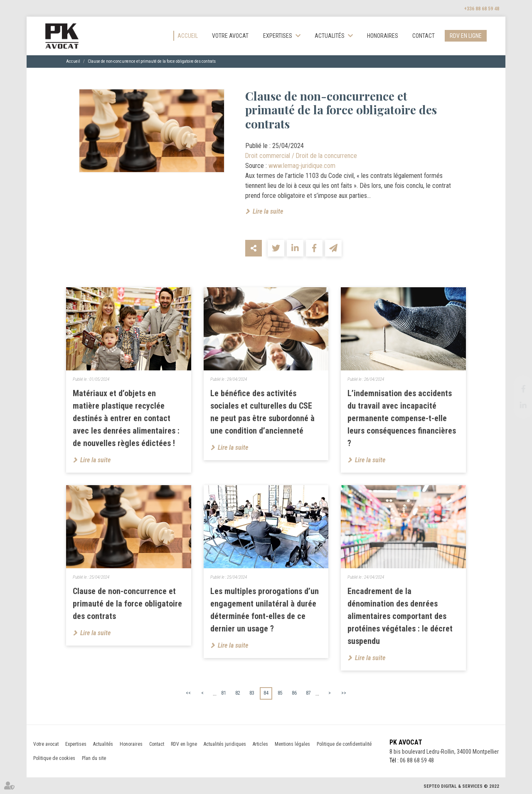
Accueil (188, 36)
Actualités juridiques (225, 744)
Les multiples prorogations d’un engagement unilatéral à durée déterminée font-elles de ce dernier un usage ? (265, 610)
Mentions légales (292, 744)
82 (238, 693)
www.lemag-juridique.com (302, 166)
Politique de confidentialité (344, 744)
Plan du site (94, 758)
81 (224, 693)
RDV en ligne (466, 36)
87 (308, 693)
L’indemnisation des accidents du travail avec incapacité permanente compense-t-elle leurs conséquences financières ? (402, 418)
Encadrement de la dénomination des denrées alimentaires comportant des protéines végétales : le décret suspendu (400, 616)
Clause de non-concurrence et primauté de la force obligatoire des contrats (152, 61)
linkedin (515, 405)
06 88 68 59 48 (417, 760)
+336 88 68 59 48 (482, 9)
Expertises (278, 36)
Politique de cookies (54, 758)
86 (294, 693)
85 (280, 693)
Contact (424, 36)
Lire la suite (268, 211)
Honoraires (383, 36)
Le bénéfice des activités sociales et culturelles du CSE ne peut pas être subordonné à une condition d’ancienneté (262, 412)
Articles (260, 744)
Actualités (330, 36)
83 (252, 693)
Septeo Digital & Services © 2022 (461, 786)
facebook (515, 389)
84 (266, 693)
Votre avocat (230, 36)
